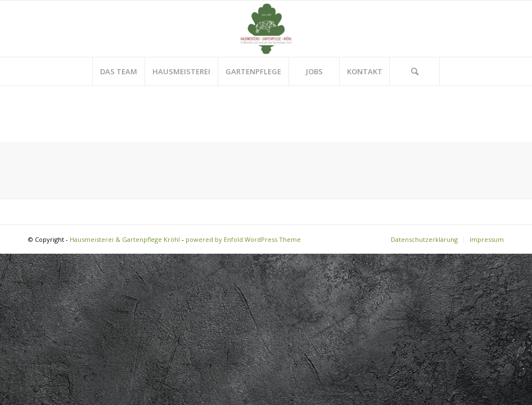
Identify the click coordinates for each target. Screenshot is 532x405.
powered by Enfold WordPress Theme (243, 239)
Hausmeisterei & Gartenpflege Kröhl (125, 239)
